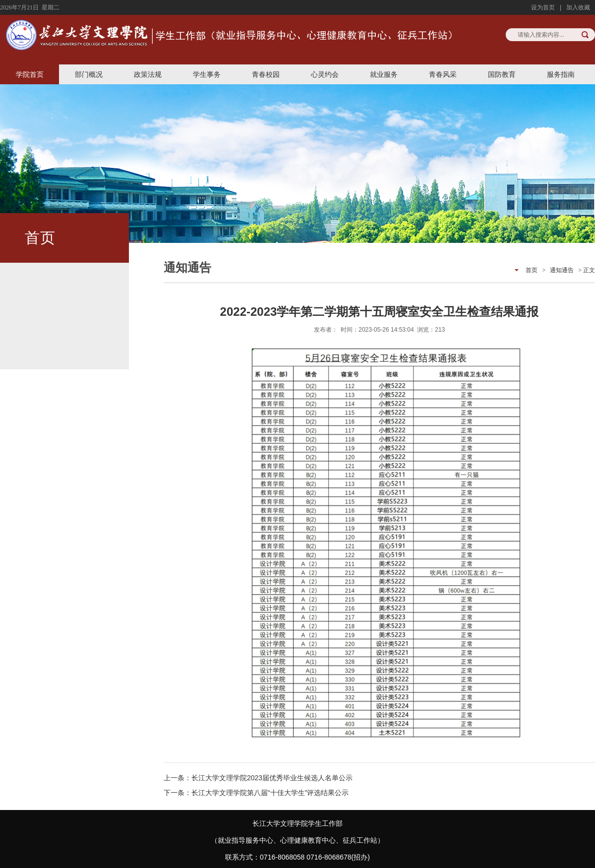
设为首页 (543, 7)
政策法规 (148, 74)
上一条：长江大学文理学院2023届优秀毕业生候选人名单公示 (258, 778)
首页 (532, 270)
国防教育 (502, 74)
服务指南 (561, 74)
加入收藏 (578, 7)
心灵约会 (325, 74)
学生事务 (207, 74)
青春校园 (266, 74)
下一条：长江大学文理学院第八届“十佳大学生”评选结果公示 (256, 793)
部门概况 (89, 74)
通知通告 (562, 270)
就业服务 (384, 74)
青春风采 (443, 74)
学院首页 (30, 74)
